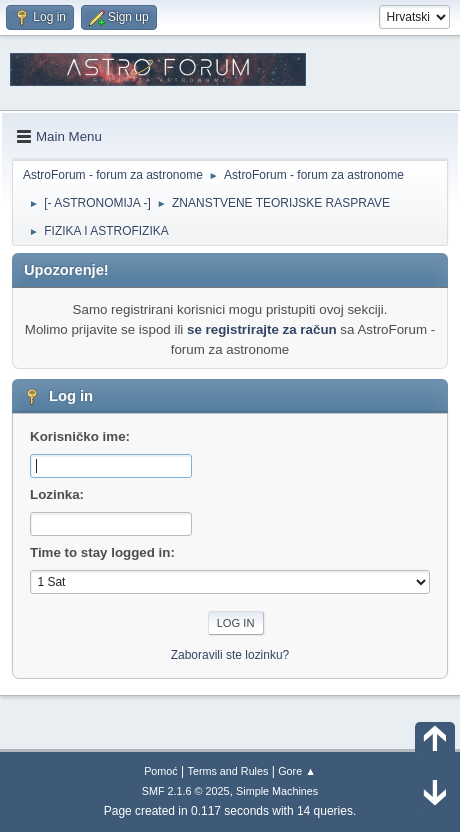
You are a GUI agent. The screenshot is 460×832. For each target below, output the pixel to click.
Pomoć (161, 771)
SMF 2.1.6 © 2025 (186, 791)
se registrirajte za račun (262, 329)
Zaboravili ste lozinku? (230, 655)
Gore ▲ (297, 771)
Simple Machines (277, 791)
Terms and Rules (228, 771)
